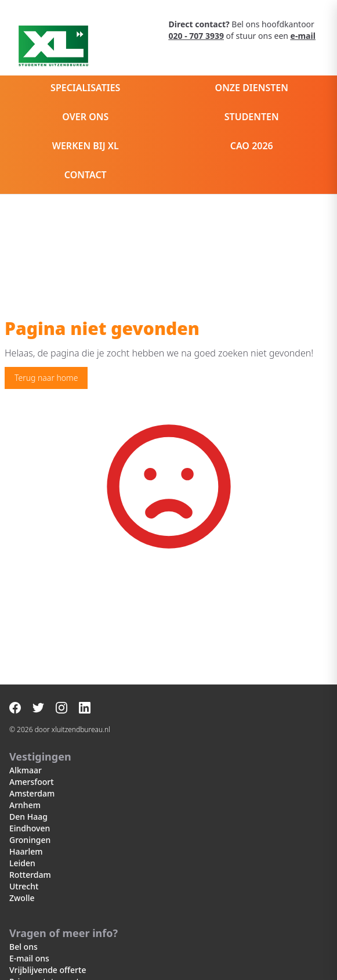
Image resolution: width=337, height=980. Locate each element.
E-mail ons (29, 958)
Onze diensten (252, 88)
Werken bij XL (86, 146)
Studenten (252, 117)
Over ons (85, 117)
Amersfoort (32, 782)
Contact (86, 175)
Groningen (30, 840)
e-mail (303, 36)
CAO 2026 (252, 146)
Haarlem (26, 851)
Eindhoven (30, 828)
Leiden (22, 863)
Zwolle (22, 898)
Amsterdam (32, 793)
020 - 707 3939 (196, 36)
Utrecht (24, 886)
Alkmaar (26, 770)
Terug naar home (46, 378)
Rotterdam (30, 875)
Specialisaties (85, 88)
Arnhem (25, 805)
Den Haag (28, 817)
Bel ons (23, 947)
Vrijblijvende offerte (48, 970)
